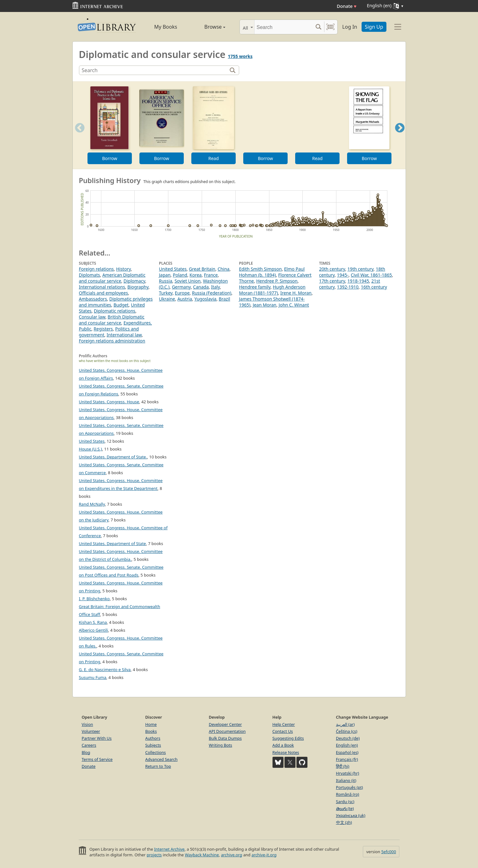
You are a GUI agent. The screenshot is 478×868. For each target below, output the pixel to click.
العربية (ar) (345, 724)
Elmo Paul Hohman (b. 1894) (272, 272)
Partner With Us (97, 738)
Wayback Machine (202, 855)
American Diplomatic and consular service (112, 278)
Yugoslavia (205, 299)
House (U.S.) (91, 449)
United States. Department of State (112, 543)
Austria (185, 299)
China (224, 269)
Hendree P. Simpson (277, 281)
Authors (153, 738)
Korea (195, 275)
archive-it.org (264, 855)
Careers (89, 745)
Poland (180, 275)
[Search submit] (319, 27)
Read (213, 158)
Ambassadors (93, 299)
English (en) (347, 745)
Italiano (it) (346, 780)
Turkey (166, 293)
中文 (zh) (344, 822)
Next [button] (399, 136)
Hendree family (255, 287)
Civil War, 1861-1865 (371, 275)
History (124, 269)
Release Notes (286, 752)
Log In (350, 27)
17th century (332, 281)
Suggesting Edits (288, 738)
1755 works (240, 56)
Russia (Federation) (212, 293)
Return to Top (158, 766)
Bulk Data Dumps (225, 738)
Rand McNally (92, 504)
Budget (121, 305)
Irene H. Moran (296, 293)
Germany (181, 287)
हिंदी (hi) (343, 766)
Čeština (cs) (347, 731)
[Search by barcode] (330, 27)
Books (151, 731)
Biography (138, 287)
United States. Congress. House (109, 402)
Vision (87, 724)
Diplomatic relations (115, 311)
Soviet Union (188, 281)
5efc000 (388, 852)
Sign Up (374, 27)
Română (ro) (348, 794)
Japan (165, 275)
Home (151, 724)
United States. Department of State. (113, 457)
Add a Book (283, 745)
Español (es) (347, 752)
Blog (86, 752)
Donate (347, 6)
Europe (182, 293)
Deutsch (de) (348, 738)
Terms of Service (97, 759)
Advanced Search (162, 759)
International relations (102, 287)
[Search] (284, 27)
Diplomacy (134, 281)
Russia (166, 281)
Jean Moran (264, 305)
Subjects (153, 745)
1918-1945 (358, 281)
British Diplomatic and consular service (112, 320)
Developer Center (225, 724)
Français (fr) (347, 759)
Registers (103, 329)
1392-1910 (348, 287)
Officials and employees (104, 293)
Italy (216, 287)
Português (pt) (350, 787)
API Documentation (227, 731)
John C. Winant (294, 305)
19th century (360, 269)
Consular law (92, 317)
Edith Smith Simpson (261, 269)
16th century (374, 287)
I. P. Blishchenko (94, 599)
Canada (201, 287)
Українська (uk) (351, 815)
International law (124, 335)
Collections (156, 752)
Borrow (110, 158)
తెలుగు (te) (345, 808)
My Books (166, 27)
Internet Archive (169, 849)
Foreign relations (96, 269)
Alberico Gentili (94, 630)
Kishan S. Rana (93, 622)
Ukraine (167, 299)
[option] (110, 125)
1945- (343, 275)
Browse (208, 27)
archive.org (231, 855)
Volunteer (91, 731)
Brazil (224, 299)
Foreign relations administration (112, 341)
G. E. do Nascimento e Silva (105, 670)
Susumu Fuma (93, 677)
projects (154, 855)
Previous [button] (78, 136)
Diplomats (90, 275)
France (211, 275)
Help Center (284, 724)
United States (173, 269)
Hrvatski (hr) (348, 773)
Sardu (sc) (345, 802)
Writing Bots (221, 745)
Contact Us (283, 731)
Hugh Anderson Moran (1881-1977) (272, 290)
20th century (332, 269)
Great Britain (202, 269)
